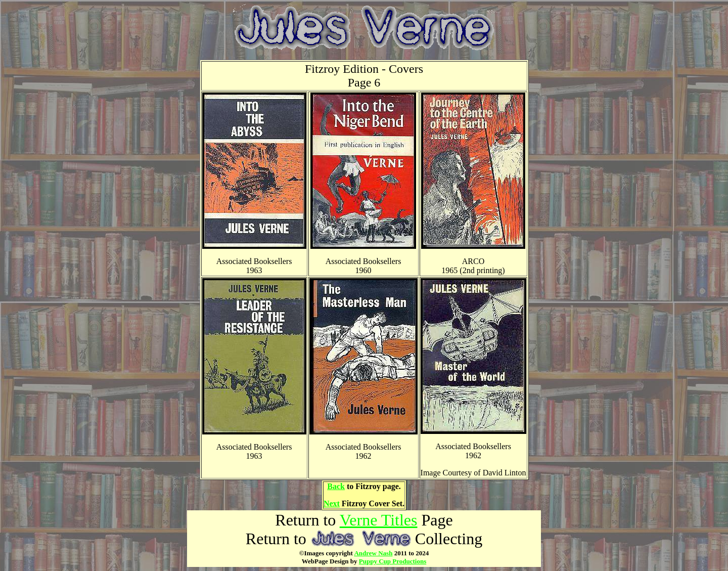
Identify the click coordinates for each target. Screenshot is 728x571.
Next (332, 503)
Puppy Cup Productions (393, 561)
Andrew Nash (373, 553)
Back (336, 486)
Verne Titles (379, 520)
